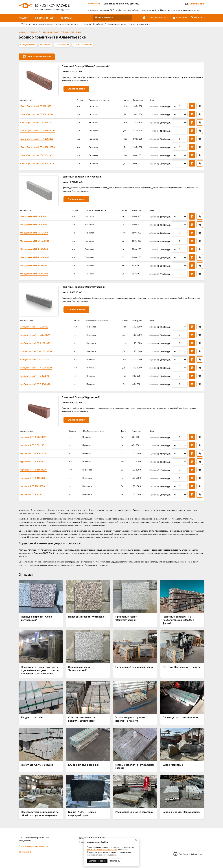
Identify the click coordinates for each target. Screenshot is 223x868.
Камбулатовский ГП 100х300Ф (37, 337)
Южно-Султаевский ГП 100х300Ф (38, 115)
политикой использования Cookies (102, 850)
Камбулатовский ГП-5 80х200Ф (37, 386)
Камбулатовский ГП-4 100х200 (37, 362)
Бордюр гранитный (72, 32)
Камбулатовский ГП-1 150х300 (37, 345)
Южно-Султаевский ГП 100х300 (38, 106)
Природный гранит (50, 32)
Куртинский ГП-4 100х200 (35, 465)
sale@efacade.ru (196, 4)
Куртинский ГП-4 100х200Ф (36, 457)
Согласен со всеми (97, 861)
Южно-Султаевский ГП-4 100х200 (39, 139)
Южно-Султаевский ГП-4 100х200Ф (39, 147)
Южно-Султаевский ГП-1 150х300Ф (39, 131)
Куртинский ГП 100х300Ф (35, 490)
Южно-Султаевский (83, 45)
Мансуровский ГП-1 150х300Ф (37, 242)
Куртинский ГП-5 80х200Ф (35, 440)
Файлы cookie (25, 856)
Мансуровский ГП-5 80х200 (35, 267)
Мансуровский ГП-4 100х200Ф (37, 259)
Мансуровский (62, 45)
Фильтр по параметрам (37, 57)
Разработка (183, 858)
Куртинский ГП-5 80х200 (34, 449)
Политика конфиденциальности (33, 850)
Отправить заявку (78, 90)
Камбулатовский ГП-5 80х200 (36, 378)
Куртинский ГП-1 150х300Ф (36, 473)
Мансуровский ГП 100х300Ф (36, 226)
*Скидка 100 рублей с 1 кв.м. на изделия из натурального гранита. (116, 24)
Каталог (33, 32)
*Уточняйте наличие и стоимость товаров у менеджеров (49, 24)
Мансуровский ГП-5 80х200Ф (36, 275)
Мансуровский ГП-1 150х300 (36, 234)
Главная (22, 32)
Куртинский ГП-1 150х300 (35, 481)
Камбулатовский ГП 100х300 (36, 329)
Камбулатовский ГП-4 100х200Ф (38, 370)
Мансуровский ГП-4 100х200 (36, 250)
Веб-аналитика (197, 858)
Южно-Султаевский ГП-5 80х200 (38, 156)
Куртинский (46, 45)
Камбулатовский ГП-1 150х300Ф (38, 354)
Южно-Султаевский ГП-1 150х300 (39, 123)
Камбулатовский (28, 45)
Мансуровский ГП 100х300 (35, 218)
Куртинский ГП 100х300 (34, 498)
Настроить (115, 861)
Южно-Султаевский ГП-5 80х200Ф (39, 164)
